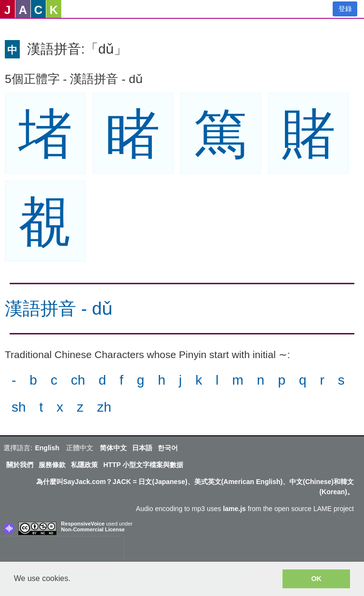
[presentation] (62, 551)
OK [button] (316, 579)
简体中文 (113, 448)
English (47, 448)
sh (19, 407)
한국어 (168, 448)
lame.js (234, 509)
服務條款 (52, 465)
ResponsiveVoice (83, 524)
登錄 (345, 9)
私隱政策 (84, 465)
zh (104, 407)
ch (78, 380)
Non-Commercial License (93, 529)
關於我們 (20, 465)
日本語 (142, 448)
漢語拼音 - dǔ (59, 309)
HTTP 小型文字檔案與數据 (143, 465)
